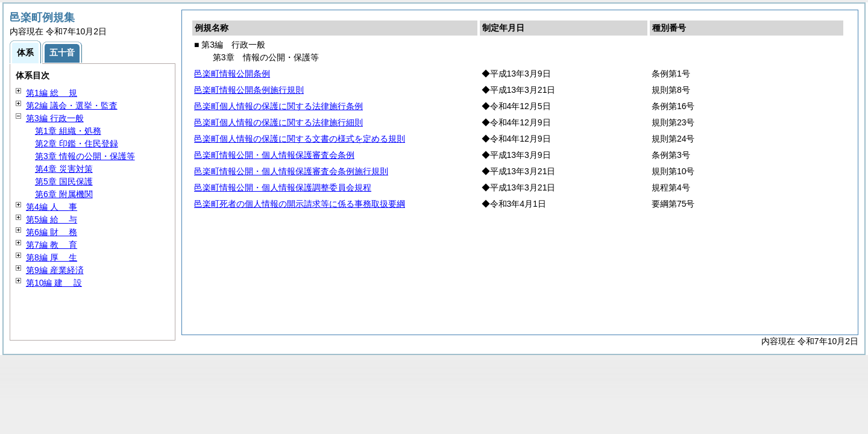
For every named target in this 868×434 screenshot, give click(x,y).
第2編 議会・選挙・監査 (72, 105)
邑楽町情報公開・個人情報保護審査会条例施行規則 (291, 171)
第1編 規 (52, 93)
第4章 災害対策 (64, 169)
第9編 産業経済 (55, 270)
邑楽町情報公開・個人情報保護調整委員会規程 (283, 187)
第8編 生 (52, 257)
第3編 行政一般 (55, 118)
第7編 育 (52, 245)
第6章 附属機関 (64, 194)
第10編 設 (54, 283)
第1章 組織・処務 (68, 131)
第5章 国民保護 (64, 181)
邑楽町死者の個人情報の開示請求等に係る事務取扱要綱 (300, 204)
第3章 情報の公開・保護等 (85, 156)
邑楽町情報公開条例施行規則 (249, 90)
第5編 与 (52, 219)
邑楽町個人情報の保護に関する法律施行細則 (278, 122)
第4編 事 (52, 207)
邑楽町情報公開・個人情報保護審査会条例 (274, 155)
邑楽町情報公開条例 (232, 74)
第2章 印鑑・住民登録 (77, 143)
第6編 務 (52, 232)
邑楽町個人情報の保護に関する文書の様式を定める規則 (300, 139)
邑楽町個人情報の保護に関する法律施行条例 (278, 106)
